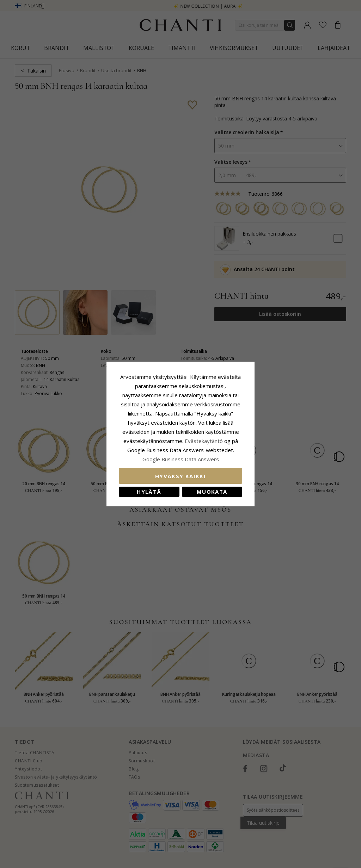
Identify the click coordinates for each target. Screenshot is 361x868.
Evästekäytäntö (204, 441)
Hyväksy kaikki (180, 476)
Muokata (212, 492)
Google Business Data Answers (181, 459)
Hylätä (149, 492)
